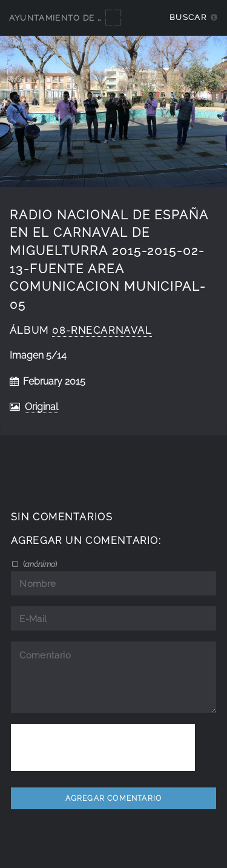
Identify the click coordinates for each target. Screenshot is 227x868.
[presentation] (103, 747)
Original (41, 407)
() (39, 564)
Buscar (188, 17)
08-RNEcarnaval (102, 330)
